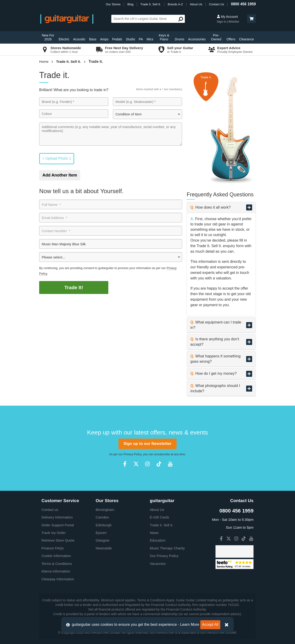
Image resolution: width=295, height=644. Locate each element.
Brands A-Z (175, 4)
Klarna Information (56, 571)
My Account (227, 17)
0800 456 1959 (243, 4)
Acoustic (79, 39)
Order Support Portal (58, 525)
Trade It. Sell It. (151, 4)
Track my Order (54, 533)
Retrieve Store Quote (58, 540)
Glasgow (102, 540)
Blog (130, 4)
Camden (102, 517)
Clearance (246, 39)
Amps (104, 39)
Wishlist (234, 22)
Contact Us (217, 4)
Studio (130, 39)
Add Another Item (60, 175)
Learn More (190, 625)
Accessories (197, 39)
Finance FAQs (53, 548)
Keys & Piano (164, 37)
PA (141, 39)
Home (44, 61)
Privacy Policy (133, 454)
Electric (64, 39)
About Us (196, 4)
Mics (150, 39)
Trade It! (74, 287)
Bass (93, 39)
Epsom (101, 533)
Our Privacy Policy (164, 556)
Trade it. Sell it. (69, 61)
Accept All (210, 625)
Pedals (117, 39)
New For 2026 (48, 37)
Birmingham (105, 510)
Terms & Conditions (57, 564)
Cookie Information (56, 556)
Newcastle (104, 548)
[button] (251, 19)
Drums (180, 39)
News (154, 533)
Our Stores (113, 4)
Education (158, 540)
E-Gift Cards (159, 517)
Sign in (222, 22)
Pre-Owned (216, 37)
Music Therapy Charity (167, 548)
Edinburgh (104, 525)
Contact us (50, 510)
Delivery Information (57, 517)
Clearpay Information (58, 579)
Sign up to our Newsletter (147, 444)
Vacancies (158, 564)
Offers (231, 39)
